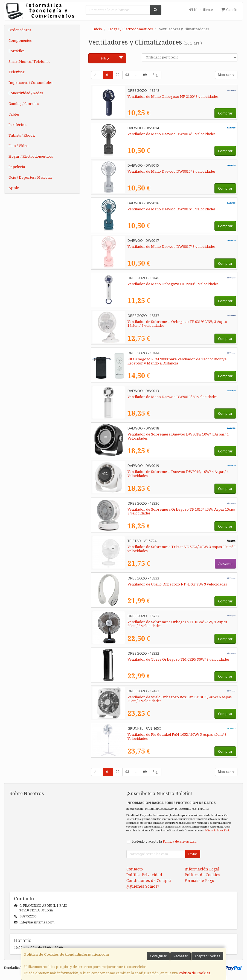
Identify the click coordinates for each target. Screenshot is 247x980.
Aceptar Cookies (207, 956)
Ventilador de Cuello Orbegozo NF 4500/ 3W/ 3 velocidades (177, 584)
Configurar (158, 956)
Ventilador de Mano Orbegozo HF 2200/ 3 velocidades (173, 284)
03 (127, 75)
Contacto (135, 869)
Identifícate (200, 10)
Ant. (97, 75)
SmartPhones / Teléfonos (29, 62)
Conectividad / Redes (26, 93)
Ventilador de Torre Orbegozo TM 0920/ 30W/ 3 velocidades (178, 659)
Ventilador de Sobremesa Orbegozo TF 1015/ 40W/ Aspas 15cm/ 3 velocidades (181, 511)
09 (145, 75)
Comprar (225, 113)
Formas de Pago (199, 881)
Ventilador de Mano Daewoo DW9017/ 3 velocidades (172, 247)
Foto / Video (18, 146)
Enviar (193, 854)
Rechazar (181, 956)
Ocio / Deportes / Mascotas (30, 177)
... (136, 75)
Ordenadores (20, 30)
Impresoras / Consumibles (30, 83)
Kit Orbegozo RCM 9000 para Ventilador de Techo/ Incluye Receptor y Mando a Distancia (177, 361)
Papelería (17, 167)
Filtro (112, 58)
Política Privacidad (144, 875)
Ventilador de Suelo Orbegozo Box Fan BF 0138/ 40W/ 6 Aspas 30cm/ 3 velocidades (180, 699)
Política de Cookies (194, 973)
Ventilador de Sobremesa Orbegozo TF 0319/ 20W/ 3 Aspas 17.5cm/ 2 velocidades (177, 324)
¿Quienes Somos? (143, 886)
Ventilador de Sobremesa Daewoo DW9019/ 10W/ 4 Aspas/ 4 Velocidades (178, 474)
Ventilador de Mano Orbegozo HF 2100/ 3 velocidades (173, 97)
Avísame (225, 564)
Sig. (156, 75)
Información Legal (202, 869)
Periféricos (18, 125)
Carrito (230, 10)
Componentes (20, 41)
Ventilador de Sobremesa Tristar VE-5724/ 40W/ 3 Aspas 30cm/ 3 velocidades (181, 549)
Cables (14, 114)
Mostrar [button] (226, 75)
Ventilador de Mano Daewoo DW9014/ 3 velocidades (172, 134)
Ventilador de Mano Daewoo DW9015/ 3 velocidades (172, 171)
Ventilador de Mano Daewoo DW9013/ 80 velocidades (172, 397)
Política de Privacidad (217, 830)
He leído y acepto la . (165, 841)
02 (118, 75)
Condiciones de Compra (149, 881)
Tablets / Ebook (22, 135)
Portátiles (16, 51)
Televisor (17, 72)
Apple (14, 188)
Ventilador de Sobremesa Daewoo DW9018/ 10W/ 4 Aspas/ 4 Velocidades (178, 436)
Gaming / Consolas (24, 104)
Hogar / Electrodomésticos (31, 156)
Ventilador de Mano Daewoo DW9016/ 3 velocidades (172, 209)
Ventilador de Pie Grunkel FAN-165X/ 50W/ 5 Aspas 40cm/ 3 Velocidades (177, 737)
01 (108, 75)
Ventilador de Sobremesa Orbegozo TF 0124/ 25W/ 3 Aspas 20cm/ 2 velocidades (177, 624)
